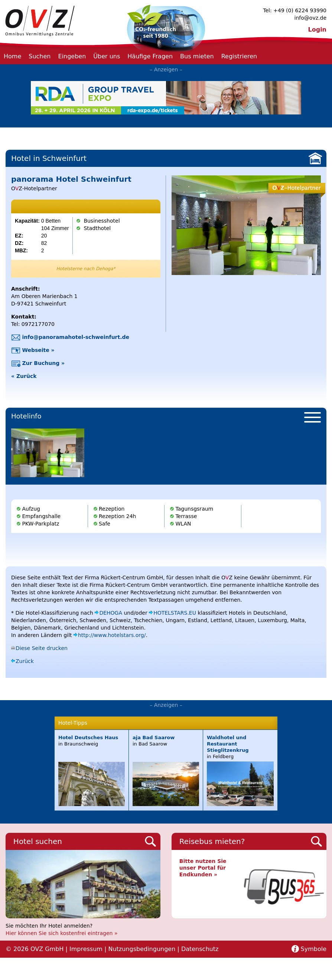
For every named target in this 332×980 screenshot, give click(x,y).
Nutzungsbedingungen (142, 949)
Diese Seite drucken (42, 648)
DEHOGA (111, 613)
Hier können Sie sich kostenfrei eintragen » (62, 933)
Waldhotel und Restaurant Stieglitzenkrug (228, 744)
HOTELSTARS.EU (175, 613)
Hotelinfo (26, 416)
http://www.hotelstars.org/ (112, 635)
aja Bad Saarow (154, 738)
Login (317, 30)
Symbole (314, 949)
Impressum (86, 949)
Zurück (25, 661)
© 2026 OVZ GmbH (35, 949)
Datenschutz (200, 949)
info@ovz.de (310, 18)
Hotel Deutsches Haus (88, 738)
